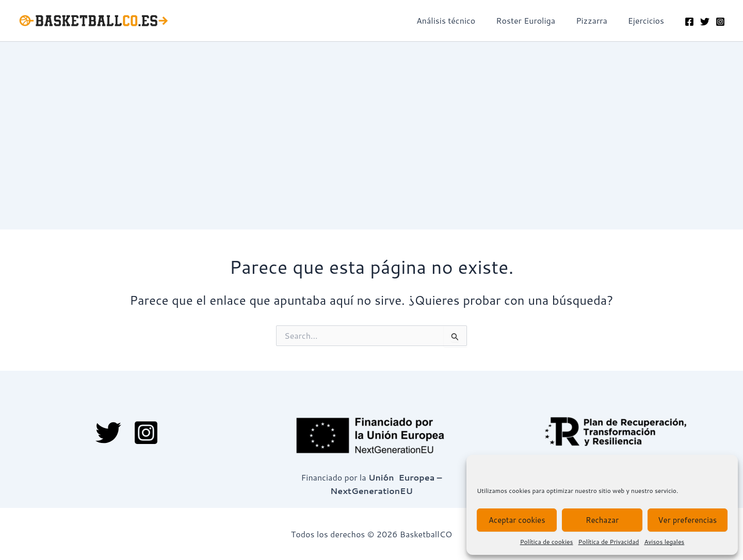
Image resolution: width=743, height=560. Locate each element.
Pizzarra (598, 20)
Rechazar (602, 520)
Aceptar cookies (517, 520)
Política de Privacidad (609, 542)
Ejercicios (648, 20)
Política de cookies (547, 542)
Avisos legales (664, 542)
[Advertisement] (372, 119)
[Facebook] (689, 22)
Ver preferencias (687, 520)
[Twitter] (705, 22)
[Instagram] (720, 22)
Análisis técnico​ (460, 20)
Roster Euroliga (536, 20)
